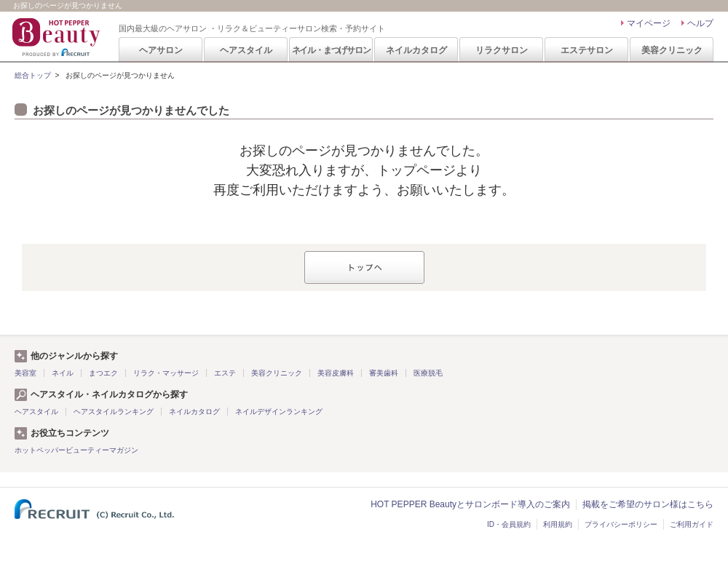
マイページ (649, 23)
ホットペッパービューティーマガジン (76, 450)
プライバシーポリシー (621, 524)
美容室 (25, 373)
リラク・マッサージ (166, 373)
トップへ (364, 267)
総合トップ (33, 75)
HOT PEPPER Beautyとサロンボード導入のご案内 (470, 504)
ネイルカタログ (416, 50)
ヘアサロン (161, 50)
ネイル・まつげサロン (331, 50)
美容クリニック (672, 50)
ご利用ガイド (692, 524)
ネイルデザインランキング (279, 412)
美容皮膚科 (336, 373)
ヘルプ (700, 23)
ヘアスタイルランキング (114, 412)
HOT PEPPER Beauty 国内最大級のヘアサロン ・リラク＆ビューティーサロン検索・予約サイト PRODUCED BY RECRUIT (58, 37)
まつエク (103, 373)
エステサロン (587, 50)
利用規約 (558, 524)
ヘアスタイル (246, 50)
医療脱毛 (428, 373)
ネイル (63, 373)
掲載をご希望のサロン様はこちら (648, 504)
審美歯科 (384, 373)
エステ (225, 373)
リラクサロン (502, 50)
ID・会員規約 (509, 524)
